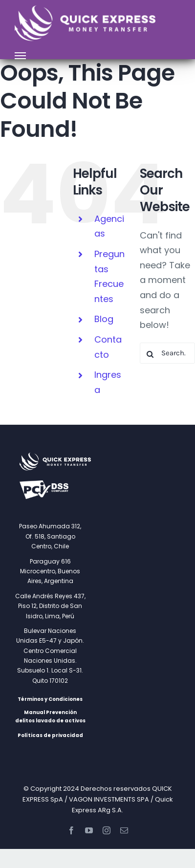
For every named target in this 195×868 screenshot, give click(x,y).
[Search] (150, 354)
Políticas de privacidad (50, 735)
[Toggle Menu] (21, 56)
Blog (104, 319)
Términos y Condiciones (50, 699)
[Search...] (167, 353)
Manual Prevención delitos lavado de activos (50, 716)
